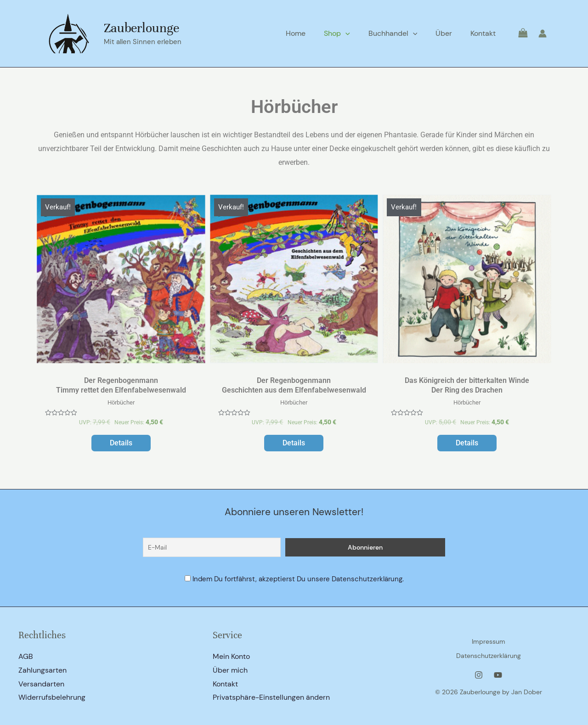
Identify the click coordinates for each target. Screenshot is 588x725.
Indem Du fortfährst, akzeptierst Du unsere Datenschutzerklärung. (298, 579)
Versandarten (41, 684)
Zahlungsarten (42, 670)
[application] (358, 34)
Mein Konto (231, 656)
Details (121, 445)
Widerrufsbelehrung (52, 697)
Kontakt (225, 684)
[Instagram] (479, 673)
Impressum (489, 643)
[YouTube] (498, 673)
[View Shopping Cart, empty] (517, 33)
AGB (26, 656)
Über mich (230, 670)
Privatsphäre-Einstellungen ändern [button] (271, 697)
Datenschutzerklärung (489, 655)
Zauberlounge (141, 28)
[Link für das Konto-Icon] (543, 34)
